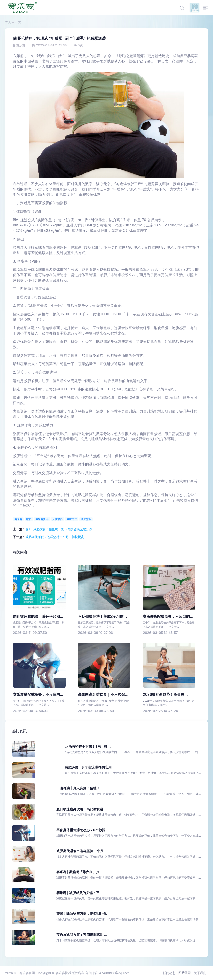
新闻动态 (169, 973)
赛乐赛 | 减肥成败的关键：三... (79, 893)
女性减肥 (57, 519)
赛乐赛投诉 (42, 519)
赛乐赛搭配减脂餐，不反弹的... (168, 617)
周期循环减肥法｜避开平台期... (38, 617)
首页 (8, 22)
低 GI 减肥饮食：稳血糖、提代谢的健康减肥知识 (59, 529)
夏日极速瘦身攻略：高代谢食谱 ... (82, 809)
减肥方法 (72, 519)
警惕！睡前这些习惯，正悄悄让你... (83, 914)
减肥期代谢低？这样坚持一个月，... (83, 851)
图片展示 (185, 973)
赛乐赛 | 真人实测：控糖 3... (81, 788)
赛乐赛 (18, 519)
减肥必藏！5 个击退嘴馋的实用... (90, 767)
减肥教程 (86, 519)
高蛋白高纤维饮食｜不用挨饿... (103, 694)
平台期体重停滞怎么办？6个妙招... (82, 830)
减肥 (29, 519)
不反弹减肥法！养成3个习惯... (102, 617)
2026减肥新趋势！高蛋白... (165, 694)
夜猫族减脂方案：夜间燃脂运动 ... (82, 935)
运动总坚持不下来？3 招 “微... (88, 746)
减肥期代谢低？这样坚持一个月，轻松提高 (55, 537)
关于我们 (200, 973)
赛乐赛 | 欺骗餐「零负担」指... (79, 872)
